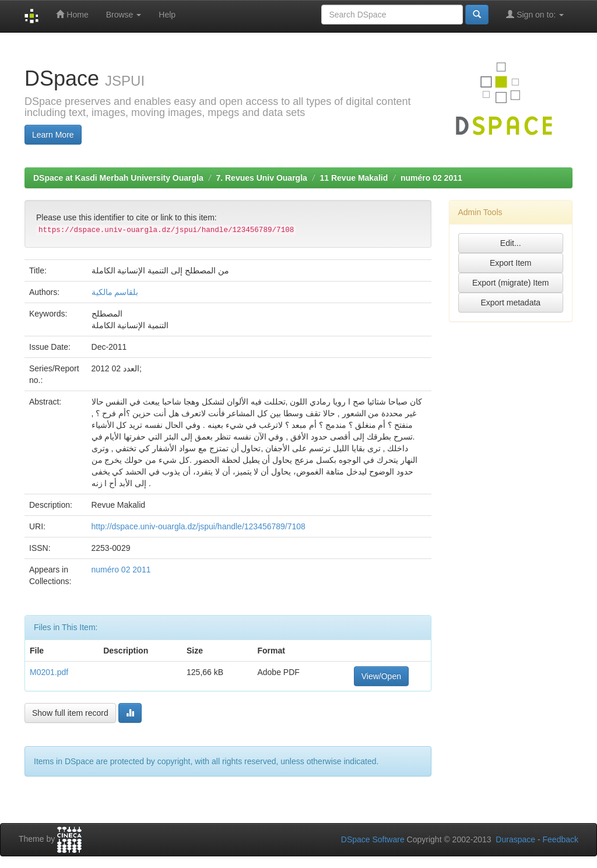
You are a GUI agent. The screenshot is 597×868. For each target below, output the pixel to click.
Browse (124, 15)
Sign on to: (535, 14)
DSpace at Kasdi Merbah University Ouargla (118, 178)
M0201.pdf (49, 672)
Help (167, 15)
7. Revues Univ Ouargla (261, 178)
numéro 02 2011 (431, 178)
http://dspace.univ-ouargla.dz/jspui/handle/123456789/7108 (199, 526)
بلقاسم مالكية (115, 292)
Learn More (53, 135)
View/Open (381, 676)
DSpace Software (373, 839)
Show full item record (70, 713)
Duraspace (515, 839)
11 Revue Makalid (354, 178)
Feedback (561, 839)
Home (72, 14)
